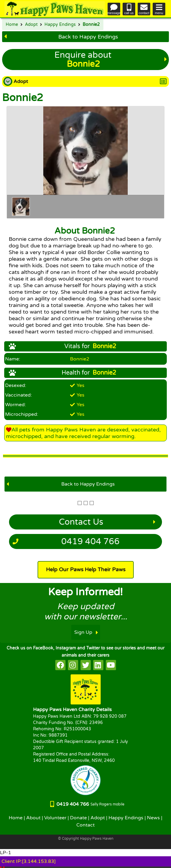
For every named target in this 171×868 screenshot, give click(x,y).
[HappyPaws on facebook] (60, 665)
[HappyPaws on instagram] (73, 665)
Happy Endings (60, 25)
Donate (78, 818)
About (33, 818)
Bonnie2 (91, 25)
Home (12, 25)
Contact (85, 825)
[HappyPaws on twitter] (86, 665)
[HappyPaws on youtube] (111, 665)
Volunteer (55, 818)
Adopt (31, 25)
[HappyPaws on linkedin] (98, 665)
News (153, 818)
